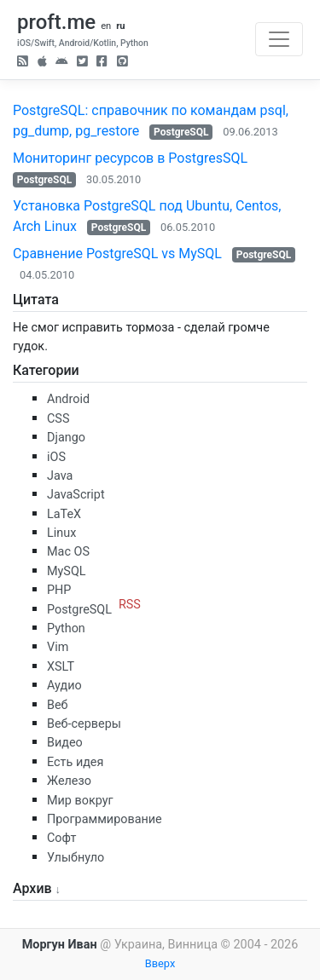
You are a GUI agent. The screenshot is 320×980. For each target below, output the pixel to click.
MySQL (67, 571)
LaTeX (64, 514)
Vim (58, 647)
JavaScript (76, 495)
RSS (130, 605)
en (106, 26)
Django (66, 438)
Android (68, 399)
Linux (61, 533)
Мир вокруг (80, 801)
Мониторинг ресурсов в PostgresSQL (130, 158)
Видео (65, 743)
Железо (69, 781)
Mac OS (68, 552)
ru (120, 26)
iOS (56, 457)
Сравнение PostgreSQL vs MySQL (117, 254)
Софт (61, 838)
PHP (59, 590)
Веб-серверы (84, 724)
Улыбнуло (76, 858)
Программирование (105, 819)
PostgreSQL (181, 132)
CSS (58, 419)
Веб (58, 705)
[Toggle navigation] (279, 39)
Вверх (160, 963)
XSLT (61, 667)
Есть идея (75, 762)
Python (66, 628)
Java (60, 476)
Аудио (64, 686)
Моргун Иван (60, 945)
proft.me (56, 22)
